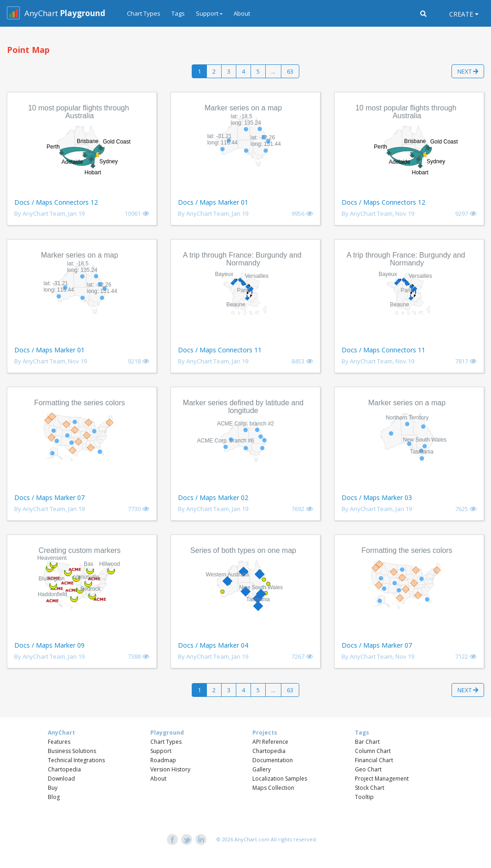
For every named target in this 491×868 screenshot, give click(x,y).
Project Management (382, 779)
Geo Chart (368, 769)
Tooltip (364, 797)
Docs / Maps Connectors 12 (56, 202)
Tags (178, 13)
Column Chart (373, 751)
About (242, 13)
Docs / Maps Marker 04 (213, 645)
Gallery (262, 769)
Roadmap (163, 760)
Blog (54, 797)
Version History (170, 769)
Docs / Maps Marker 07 (49, 497)
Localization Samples (280, 779)
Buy (53, 788)
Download (61, 779)
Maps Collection (273, 788)
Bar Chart (367, 742)
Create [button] (461, 14)
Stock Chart (370, 788)
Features (59, 742)
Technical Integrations (76, 760)
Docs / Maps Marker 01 (213, 202)
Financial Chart (374, 760)
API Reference (270, 742)
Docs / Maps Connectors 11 (220, 350)
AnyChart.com (252, 839)
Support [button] (207, 13)
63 (290, 71)
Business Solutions (72, 751)
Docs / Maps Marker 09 (49, 645)
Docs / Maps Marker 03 (377, 497)
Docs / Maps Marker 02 (213, 497)
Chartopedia (64, 769)
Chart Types (144, 13)
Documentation (273, 760)
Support (161, 751)
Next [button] (468, 71)
